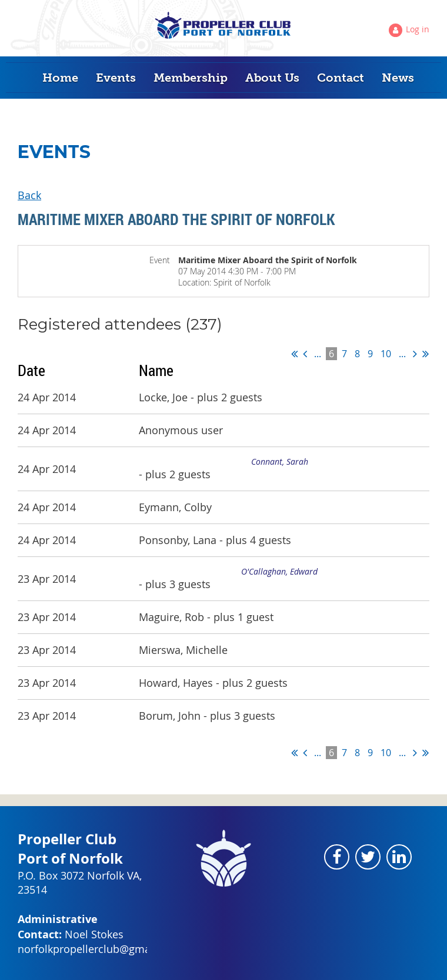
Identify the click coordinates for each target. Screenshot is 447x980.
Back (29, 195)
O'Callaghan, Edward (279, 571)
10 (386, 354)
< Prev (305, 354)
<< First (294, 354)
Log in (418, 29)
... (318, 354)
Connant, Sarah (280, 462)
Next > (415, 354)
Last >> (426, 354)
